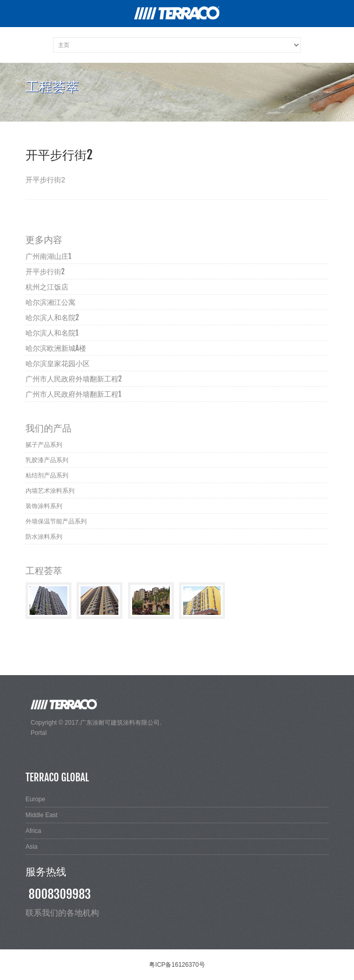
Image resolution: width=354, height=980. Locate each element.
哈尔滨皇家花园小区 (58, 363)
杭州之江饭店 (47, 287)
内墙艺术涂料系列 (50, 491)
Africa (33, 831)
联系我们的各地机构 (62, 913)
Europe (35, 799)
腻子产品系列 (44, 445)
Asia (31, 847)
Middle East (42, 815)
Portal (39, 733)
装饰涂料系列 (44, 506)
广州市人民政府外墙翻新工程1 (73, 394)
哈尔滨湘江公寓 (50, 302)
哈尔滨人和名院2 (52, 317)
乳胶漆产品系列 (47, 460)
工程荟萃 (44, 570)
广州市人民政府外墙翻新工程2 (74, 379)
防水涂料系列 (44, 537)
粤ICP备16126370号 (177, 965)
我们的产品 (48, 428)
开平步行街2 (45, 271)
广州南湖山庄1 (48, 256)
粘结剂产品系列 (47, 475)
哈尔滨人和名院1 (52, 333)
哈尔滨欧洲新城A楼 (56, 348)
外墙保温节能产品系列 (56, 521)
